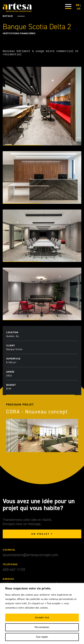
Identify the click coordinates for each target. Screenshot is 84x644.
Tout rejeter (42, 637)
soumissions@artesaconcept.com (30, 556)
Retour (8, 16)
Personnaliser (42, 627)
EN (78, 5)
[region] (42, 613)
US (79, 9)
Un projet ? (42, 535)
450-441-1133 (14, 571)
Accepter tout (42, 617)
